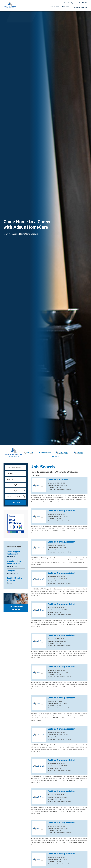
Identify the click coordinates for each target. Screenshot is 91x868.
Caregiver (10, 473)
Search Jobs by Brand (13, 485)
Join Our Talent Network (80, 8)
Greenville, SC (11, 479)
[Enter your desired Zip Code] (9, 497)
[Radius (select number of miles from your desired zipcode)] (17, 497)
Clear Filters (16, 502)
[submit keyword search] (24, 468)
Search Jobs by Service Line (15, 491)
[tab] (52, 457)
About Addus (65, 7)
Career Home (55, 7)
